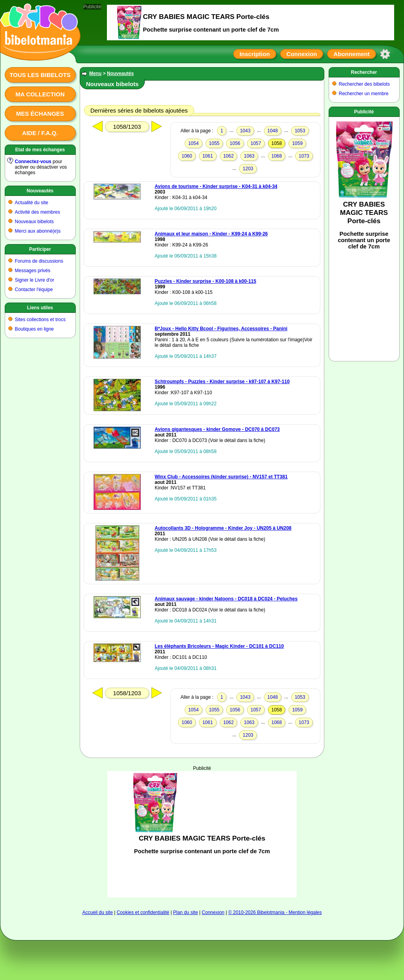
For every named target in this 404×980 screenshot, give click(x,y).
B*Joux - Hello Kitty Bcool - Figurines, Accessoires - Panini (221, 329)
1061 (208, 156)
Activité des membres (38, 212)
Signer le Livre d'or (35, 280)
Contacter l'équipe (34, 290)
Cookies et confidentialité (143, 912)
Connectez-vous (33, 162)
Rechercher (364, 72)
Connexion (302, 54)
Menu (95, 73)
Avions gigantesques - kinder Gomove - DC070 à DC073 (217, 429)
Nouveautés (40, 191)
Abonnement (352, 54)
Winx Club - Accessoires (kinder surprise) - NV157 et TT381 (221, 477)
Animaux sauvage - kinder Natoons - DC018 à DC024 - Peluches (226, 599)
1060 (187, 156)
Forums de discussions (39, 261)
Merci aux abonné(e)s (38, 231)
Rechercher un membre (364, 94)
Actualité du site (32, 203)
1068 (277, 156)
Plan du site (186, 912)
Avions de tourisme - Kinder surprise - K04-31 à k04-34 (216, 186)
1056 (235, 143)
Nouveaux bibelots (35, 222)
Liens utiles (40, 308)
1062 (229, 156)
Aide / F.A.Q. (40, 133)
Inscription (255, 54)
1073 (304, 156)
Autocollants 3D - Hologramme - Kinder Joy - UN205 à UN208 (223, 528)
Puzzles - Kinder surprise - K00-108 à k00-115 (205, 281)
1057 (256, 143)
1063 (249, 156)
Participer (40, 249)
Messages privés (33, 271)
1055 (214, 143)
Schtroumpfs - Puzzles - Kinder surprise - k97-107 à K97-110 (222, 382)
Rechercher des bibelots (364, 84)
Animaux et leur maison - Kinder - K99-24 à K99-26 (211, 234)
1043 (245, 131)
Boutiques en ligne (35, 329)
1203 (248, 169)
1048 (273, 131)
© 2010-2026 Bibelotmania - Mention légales (275, 912)
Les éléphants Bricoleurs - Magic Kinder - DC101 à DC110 (219, 646)
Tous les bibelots (40, 75)
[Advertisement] (202, 834)
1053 (300, 131)
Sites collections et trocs (40, 320)
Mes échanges (40, 114)
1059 (297, 143)
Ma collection (40, 94)
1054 (194, 143)
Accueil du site (97, 912)
